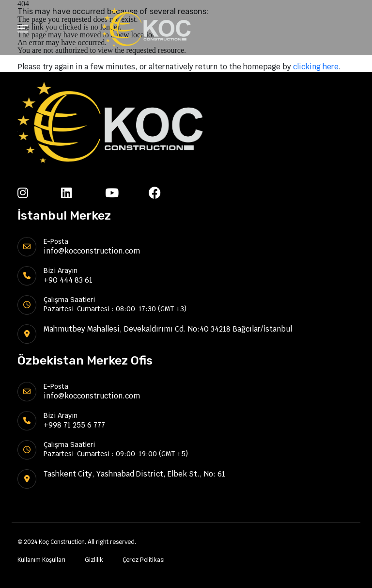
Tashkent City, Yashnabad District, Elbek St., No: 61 (134, 474)
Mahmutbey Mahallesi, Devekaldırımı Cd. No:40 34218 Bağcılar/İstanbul (168, 329)
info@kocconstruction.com (92, 251)
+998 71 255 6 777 (74, 425)
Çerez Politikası (144, 560)
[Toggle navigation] (23, 30)
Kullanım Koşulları (41, 560)
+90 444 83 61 (68, 280)
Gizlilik (94, 560)
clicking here (316, 67)
